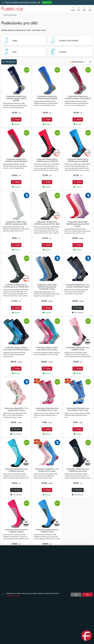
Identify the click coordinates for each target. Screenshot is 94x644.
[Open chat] (87, 636)
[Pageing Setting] (90, 62)
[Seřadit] (78, 62)
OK (87, 595)
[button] (79, 9)
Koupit (16, 119)
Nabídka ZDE (47, 2)
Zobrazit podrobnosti (13, 596)
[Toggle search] (73, 9)
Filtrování (9, 62)
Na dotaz (78, 308)
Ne (76, 595)
